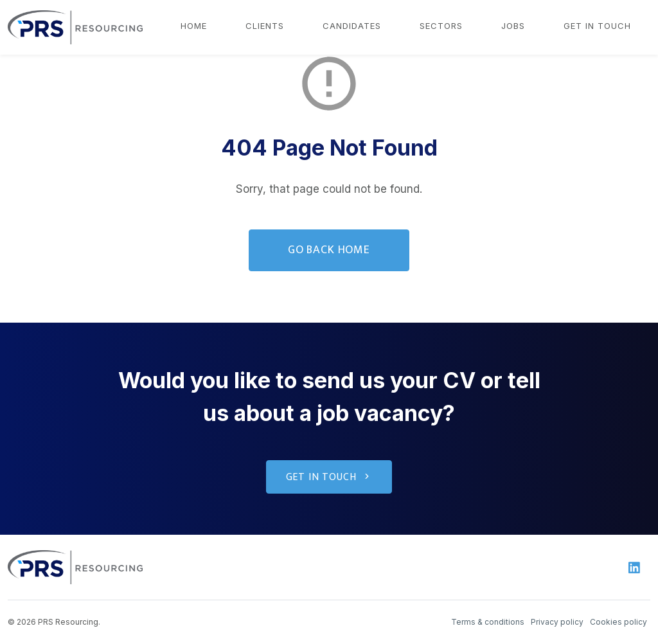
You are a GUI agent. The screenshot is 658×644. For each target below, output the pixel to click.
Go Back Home (329, 250)
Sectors (441, 26)
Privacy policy (557, 622)
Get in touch (597, 26)
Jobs (513, 26)
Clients (265, 26)
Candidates (352, 26)
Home (194, 26)
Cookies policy (618, 622)
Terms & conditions (488, 622)
